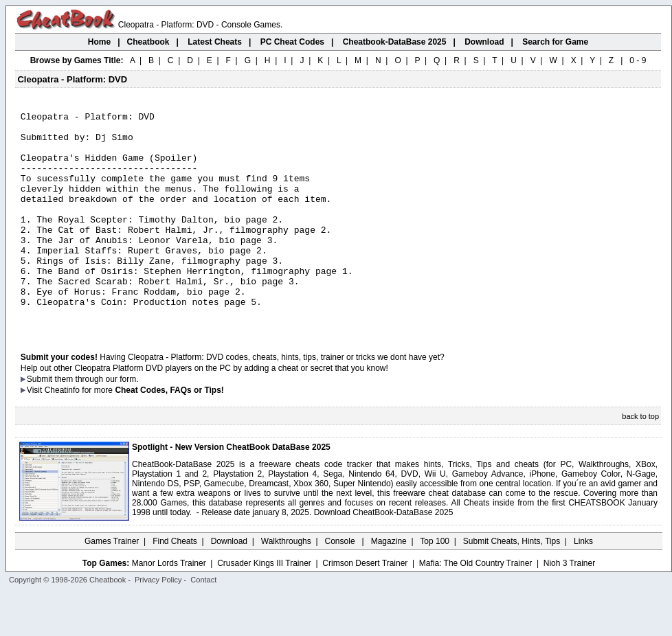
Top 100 (435, 584)
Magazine (389, 584)
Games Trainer (112, 584)
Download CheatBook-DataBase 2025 (384, 556)
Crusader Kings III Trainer (264, 606)
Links (583, 584)
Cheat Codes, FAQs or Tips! (169, 433)
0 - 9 (638, 60)
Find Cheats (175, 584)
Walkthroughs (286, 584)
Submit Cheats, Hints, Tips (512, 584)
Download (229, 584)
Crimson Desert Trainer (365, 606)
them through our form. (97, 422)
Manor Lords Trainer (169, 606)
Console (341, 584)
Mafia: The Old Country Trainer (476, 606)
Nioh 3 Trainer (569, 606)
